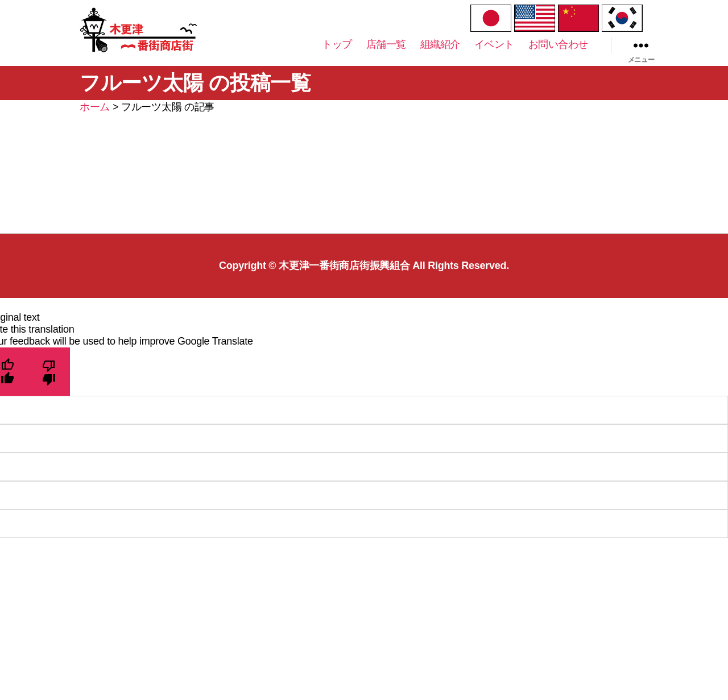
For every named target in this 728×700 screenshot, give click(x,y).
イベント (494, 56)
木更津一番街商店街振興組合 (344, 288)
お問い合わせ (558, 56)
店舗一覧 (386, 56)
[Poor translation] (49, 394)
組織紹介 (440, 56)
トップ (337, 56)
